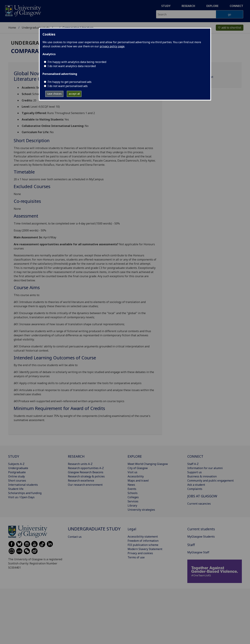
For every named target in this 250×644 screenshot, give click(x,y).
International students (23, 485)
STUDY (14, 456)
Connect (236, 6)
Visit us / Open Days (21, 497)
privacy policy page (112, 46)
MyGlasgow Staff (198, 552)
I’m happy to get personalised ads (70, 82)
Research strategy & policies (86, 476)
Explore (212, 6)
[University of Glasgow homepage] (23, 10)
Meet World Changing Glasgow (148, 464)
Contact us (75, 537)
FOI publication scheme (143, 545)
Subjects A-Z (16, 464)
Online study (16, 476)
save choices (54, 94)
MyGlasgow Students (201, 537)
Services (133, 501)
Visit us (132, 472)
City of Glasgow (138, 468)
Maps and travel (138, 481)
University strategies (141, 510)
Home (12, 28)
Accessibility (136, 476)
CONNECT (195, 456)
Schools (133, 493)
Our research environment (85, 485)
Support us (195, 472)
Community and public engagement (211, 481)
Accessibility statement (143, 537)
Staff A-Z (193, 464)
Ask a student (196, 485)
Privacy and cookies (140, 553)
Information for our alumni (205, 468)
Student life (16, 489)
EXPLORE (135, 456)
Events (132, 489)
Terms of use (136, 557)
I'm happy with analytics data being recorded (77, 62)
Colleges (133, 497)
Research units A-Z (80, 464)
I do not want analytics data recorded (72, 66)
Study (166, 6)
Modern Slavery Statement (145, 549)
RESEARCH (76, 456)
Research (188, 6)
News (131, 485)
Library (132, 505)
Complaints (195, 489)
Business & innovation (202, 476)
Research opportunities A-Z (86, 468)
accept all (74, 94)
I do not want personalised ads (68, 86)
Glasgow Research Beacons (86, 472)
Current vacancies (199, 504)
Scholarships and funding (25, 493)
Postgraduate (17, 472)
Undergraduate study (36, 28)
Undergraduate (18, 468)
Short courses (17, 481)
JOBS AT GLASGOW (202, 496)
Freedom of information (143, 541)
